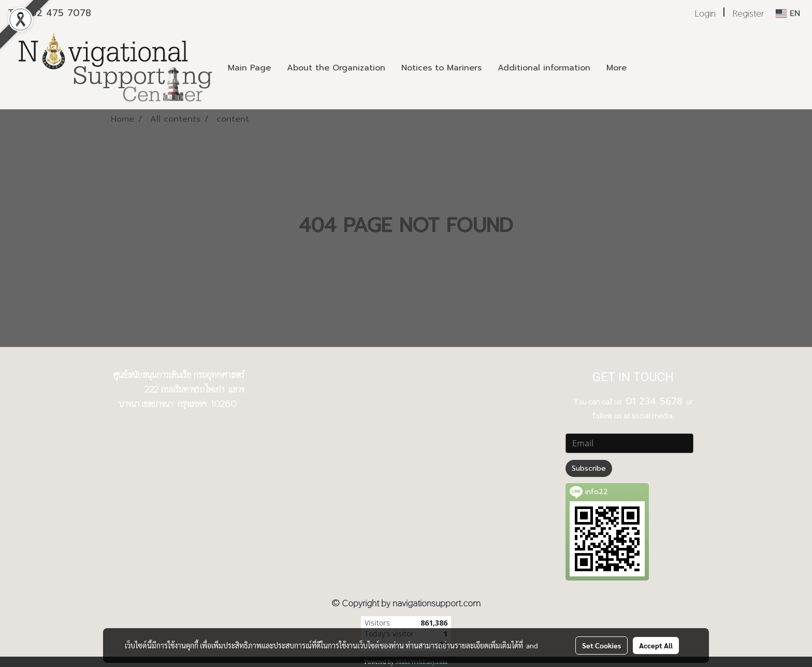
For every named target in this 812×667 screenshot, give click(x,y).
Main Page (249, 68)
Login (705, 13)
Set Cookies (601, 645)
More (617, 68)
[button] (644, 68)
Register (748, 13)
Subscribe (589, 468)
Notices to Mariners (441, 68)
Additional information (544, 68)
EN (788, 13)
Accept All (656, 645)
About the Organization (336, 68)
